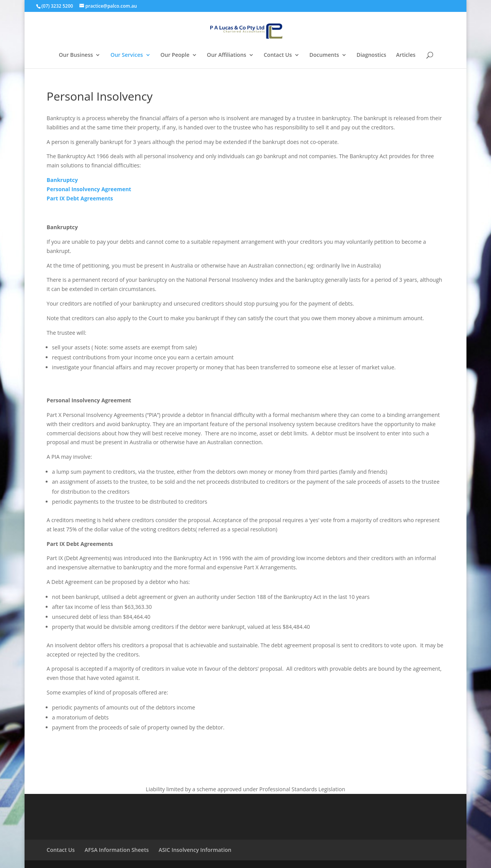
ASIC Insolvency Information (195, 850)
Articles (406, 55)
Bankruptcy (62, 180)
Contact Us (278, 55)
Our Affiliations (227, 55)
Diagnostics (371, 55)
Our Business (76, 55)
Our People (175, 55)
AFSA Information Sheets (117, 850)
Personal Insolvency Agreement (89, 189)
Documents (324, 55)
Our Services (127, 55)
